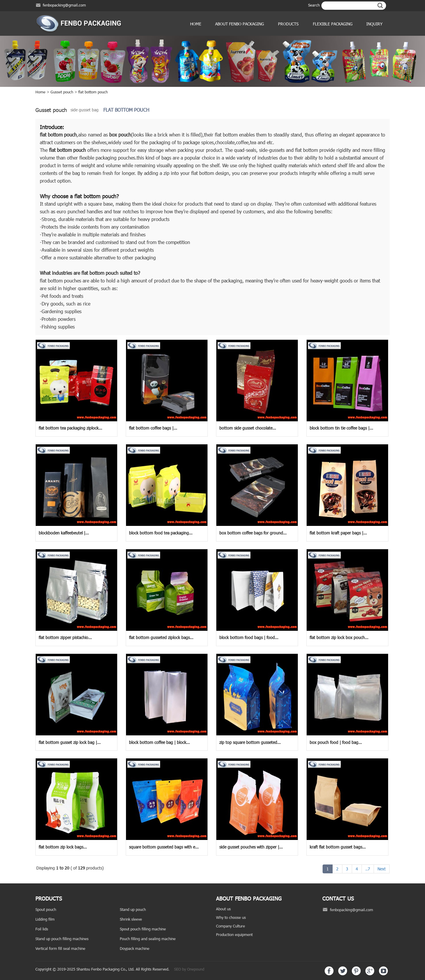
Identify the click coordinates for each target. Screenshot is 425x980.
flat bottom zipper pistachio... (65, 637)
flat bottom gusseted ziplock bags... (161, 637)
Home (196, 24)
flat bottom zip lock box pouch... (339, 637)
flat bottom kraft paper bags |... (338, 533)
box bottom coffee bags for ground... (253, 533)
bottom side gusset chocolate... (248, 428)
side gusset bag (85, 110)
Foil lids (42, 929)
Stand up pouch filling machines (62, 939)
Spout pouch (46, 909)
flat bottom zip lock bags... (63, 847)
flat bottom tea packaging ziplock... (70, 428)
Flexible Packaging (333, 24)
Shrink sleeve (131, 919)
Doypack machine (135, 948)
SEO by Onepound (189, 969)
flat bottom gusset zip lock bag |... (70, 742)
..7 (368, 869)
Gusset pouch (62, 92)
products (288, 24)
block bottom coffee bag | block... (159, 742)
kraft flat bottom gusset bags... (338, 847)
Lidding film (45, 919)
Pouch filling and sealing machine (148, 939)
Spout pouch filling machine (143, 929)
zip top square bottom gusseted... (250, 742)
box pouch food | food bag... (336, 742)
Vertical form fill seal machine (60, 948)
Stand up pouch (133, 909)
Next (382, 869)
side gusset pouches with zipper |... (251, 847)
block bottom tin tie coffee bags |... (341, 428)
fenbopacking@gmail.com (64, 5)
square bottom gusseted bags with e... (164, 847)
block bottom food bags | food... (249, 637)
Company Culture (231, 926)
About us (223, 909)
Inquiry (374, 24)
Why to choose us (231, 917)
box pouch (120, 135)
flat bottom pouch (93, 92)
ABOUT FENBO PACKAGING (240, 24)
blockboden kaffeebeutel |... (64, 533)
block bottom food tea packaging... (161, 533)
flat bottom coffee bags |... (153, 428)
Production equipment (234, 935)
